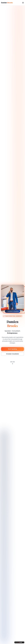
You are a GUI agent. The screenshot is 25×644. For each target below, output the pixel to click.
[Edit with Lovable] (18, 642)
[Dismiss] (23, 642)
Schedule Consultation (12, 354)
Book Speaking (12, 349)
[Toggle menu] (23, 3)
